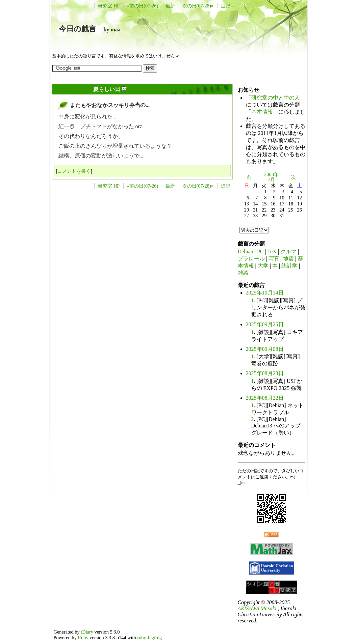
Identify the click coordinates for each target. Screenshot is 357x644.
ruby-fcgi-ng (149, 638)
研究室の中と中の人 (276, 98)
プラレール (251, 259)
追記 (226, 6)
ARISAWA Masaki (257, 608)
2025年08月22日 (265, 398)
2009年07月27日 (73, 89)
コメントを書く (74, 171)
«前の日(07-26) (143, 6)
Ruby (83, 638)
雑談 (243, 273)
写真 (274, 259)
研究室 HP (109, 6)
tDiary (87, 632)
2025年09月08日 (265, 349)
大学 (263, 266)
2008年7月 (271, 177)
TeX (272, 251)
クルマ (288, 251)
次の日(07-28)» (198, 6)
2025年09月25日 (265, 324)
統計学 (289, 266)
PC (260, 251)
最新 (170, 6)
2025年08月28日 (265, 373)
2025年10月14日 (265, 293)
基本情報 (262, 112)
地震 (288, 259)
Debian (246, 251)
